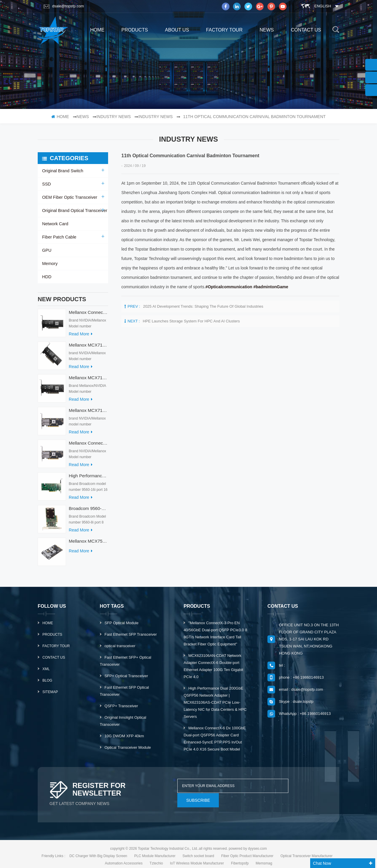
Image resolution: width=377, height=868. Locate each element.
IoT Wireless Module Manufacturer (197, 857)
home (97, 30)
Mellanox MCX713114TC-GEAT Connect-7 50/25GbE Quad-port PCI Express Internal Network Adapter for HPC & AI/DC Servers (89, 381)
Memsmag (264, 857)
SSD (46, 184)
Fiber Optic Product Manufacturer (247, 850)
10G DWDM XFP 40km (124, 739)
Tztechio (156, 857)
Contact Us (54, 660)
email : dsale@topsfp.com (301, 692)
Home (48, 626)
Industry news (155, 117)
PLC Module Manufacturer (155, 850)
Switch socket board (198, 850)
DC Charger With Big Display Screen (98, 850)
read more (81, 337)
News (267, 30)
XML (46, 672)
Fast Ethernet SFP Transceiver (131, 637)
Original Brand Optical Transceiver (73, 211)
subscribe (305, 789)
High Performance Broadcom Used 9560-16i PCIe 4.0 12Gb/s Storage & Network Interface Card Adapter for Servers (89, 479)
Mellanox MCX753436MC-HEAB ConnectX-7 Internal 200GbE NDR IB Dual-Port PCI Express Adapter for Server (89, 544)
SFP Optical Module (121, 626)
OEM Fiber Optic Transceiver (69, 197)
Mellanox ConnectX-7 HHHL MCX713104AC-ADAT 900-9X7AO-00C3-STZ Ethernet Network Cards (89, 446)
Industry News (114, 117)
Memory (50, 264)
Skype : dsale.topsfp (296, 704)
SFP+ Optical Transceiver (126, 679)
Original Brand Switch (62, 171)
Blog (47, 683)
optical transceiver (120, 649)
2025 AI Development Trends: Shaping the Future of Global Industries (203, 306)
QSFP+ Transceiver (121, 709)
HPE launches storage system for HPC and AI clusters (191, 321)
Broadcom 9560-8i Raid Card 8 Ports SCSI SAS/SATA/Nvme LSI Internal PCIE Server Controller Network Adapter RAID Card (89, 511)
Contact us (306, 30)
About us (177, 30)
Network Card (55, 224)
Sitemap (50, 695)
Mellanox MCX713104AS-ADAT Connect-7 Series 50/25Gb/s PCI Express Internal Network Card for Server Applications (89, 413)
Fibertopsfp (240, 857)
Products (52, 637)
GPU (47, 250)
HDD (47, 277)
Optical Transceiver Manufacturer (306, 850)
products (135, 30)
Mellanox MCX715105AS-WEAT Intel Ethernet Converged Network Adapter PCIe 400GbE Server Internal (89, 348)
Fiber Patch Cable (59, 237)
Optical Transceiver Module (128, 750)
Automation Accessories (124, 857)
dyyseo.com (257, 842)
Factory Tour (224, 30)
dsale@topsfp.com (64, 6)
